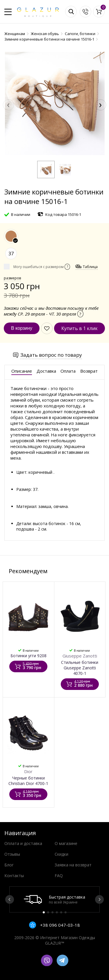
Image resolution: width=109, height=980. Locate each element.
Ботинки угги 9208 (28, 656)
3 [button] (52, 912)
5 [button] (61, 912)
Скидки (61, 854)
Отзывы (12, 854)
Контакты (14, 876)
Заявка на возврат (73, 865)
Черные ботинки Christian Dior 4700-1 (28, 781)
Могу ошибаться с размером (42, 267)
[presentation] (8, 105)
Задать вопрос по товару (51, 355)
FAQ (59, 876)
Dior (28, 771)
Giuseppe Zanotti (80, 656)
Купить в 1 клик (79, 328)
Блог (9, 865)
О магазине (66, 843)
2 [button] (48, 912)
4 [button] (57, 912)
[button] (46, 170)
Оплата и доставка (23, 843)
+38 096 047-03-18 (59, 925)
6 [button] (66, 912)
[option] (54, 899)
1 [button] (44, 912)
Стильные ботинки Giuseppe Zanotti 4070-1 (80, 668)
